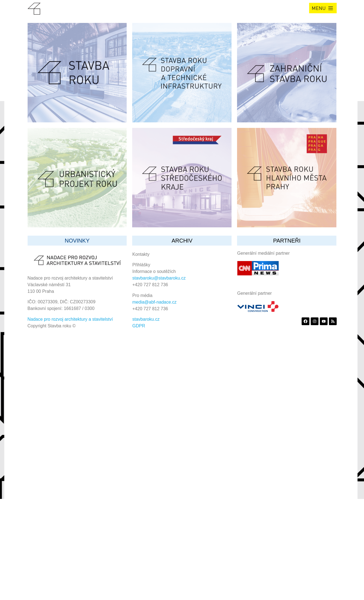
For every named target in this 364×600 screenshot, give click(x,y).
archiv (182, 241)
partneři (287, 241)
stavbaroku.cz (146, 319)
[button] (323, 8)
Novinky (77, 241)
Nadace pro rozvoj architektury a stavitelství (70, 319)
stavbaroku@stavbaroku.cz (159, 278)
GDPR (139, 326)
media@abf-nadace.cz (155, 302)
